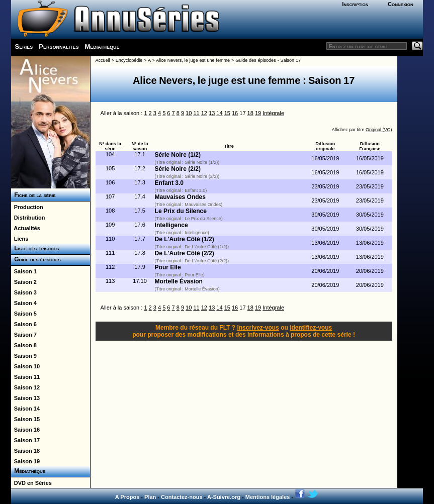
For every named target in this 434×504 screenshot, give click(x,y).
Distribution (28, 218)
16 (235, 113)
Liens (20, 239)
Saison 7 (24, 335)
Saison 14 (25, 409)
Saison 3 (24, 292)
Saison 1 (24, 271)
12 (204, 113)
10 (189, 113)
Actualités (26, 228)
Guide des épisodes (36, 259)
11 (196, 113)
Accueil (103, 60)
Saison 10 (25, 366)
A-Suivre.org (224, 497)
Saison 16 (25, 430)
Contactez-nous (182, 497)
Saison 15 (25, 419)
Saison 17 (25, 440)
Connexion (401, 4)
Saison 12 (25, 387)
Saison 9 (24, 356)
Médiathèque (102, 46)
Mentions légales (268, 497)
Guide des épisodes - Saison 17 (268, 60)
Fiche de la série (33, 195)
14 (219, 113)
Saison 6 (24, 324)
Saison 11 (25, 377)
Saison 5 (24, 314)
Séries (24, 46)
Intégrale (273, 113)
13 (212, 113)
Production (27, 207)
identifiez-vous (311, 328)
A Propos (127, 497)
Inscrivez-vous (258, 328)
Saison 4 (24, 303)
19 (258, 113)
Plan (150, 497)
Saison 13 (25, 398)
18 (250, 113)
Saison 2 (24, 282)
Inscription (355, 4)
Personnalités (59, 46)
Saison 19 (25, 461)
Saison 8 (24, 345)
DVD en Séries (31, 483)
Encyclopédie (129, 60)
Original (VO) (379, 130)
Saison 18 (25, 451)
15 (227, 113)
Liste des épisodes (35, 248)
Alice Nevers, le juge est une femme (193, 60)
